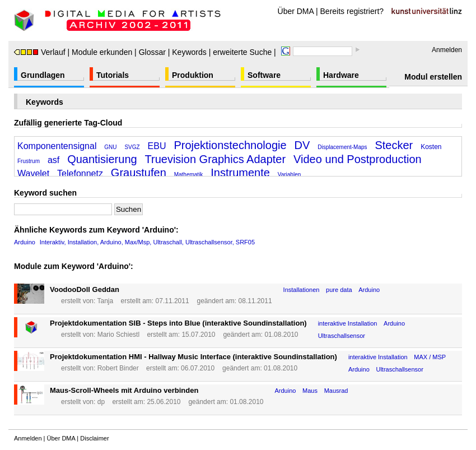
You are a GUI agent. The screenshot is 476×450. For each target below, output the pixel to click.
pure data (339, 290)
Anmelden (447, 50)
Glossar (152, 52)
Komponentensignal (57, 146)
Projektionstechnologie (230, 145)
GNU (110, 147)
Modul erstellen (433, 77)
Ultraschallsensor (342, 336)
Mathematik (189, 175)
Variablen (290, 175)
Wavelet (33, 173)
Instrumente (240, 173)
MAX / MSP (430, 357)
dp (101, 402)
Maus (310, 391)
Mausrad (336, 391)
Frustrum (29, 161)
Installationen (302, 290)
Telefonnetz (80, 173)
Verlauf (40, 52)
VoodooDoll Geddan (85, 289)
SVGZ (132, 147)
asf (53, 160)
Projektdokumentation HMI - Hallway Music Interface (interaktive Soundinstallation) (193, 357)
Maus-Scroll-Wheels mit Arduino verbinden (124, 390)
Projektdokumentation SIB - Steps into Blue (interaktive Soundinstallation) (178, 323)
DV (302, 145)
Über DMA (296, 11)
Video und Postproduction (358, 159)
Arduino (25, 242)
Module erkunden (102, 52)
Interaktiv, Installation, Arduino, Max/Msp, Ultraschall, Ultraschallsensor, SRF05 (147, 242)
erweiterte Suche (242, 52)
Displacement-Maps (342, 147)
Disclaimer (94, 438)
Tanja (105, 301)
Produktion (193, 75)
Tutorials (113, 75)
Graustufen (139, 173)
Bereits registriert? (352, 11)
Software (264, 75)
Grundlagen (43, 75)
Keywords (189, 52)
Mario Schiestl (118, 335)
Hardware (341, 75)
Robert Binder (118, 368)
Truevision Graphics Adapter (216, 159)
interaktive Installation (348, 323)
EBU (157, 146)
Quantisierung (102, 159)
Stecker (394, 145)
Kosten (431, 147)
